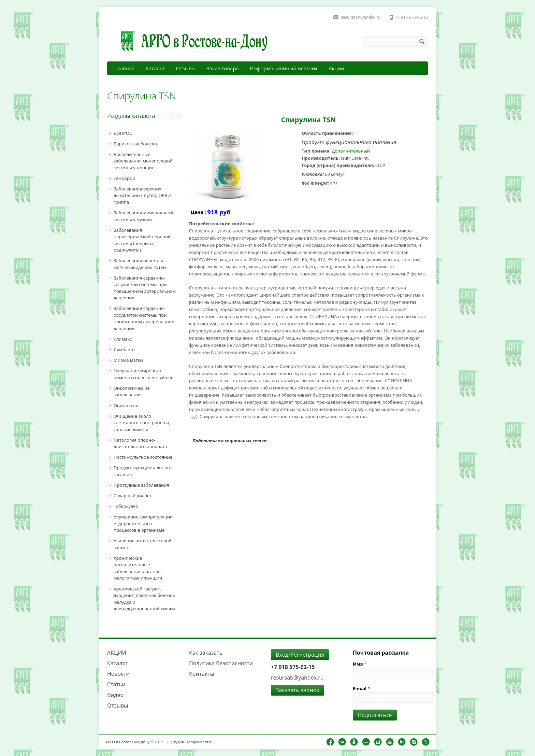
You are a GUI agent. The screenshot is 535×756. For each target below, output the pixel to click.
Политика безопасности (221, 663)
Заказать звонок (298, 690)
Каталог (155, 68)
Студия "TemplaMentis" (192, 742)
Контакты (202, 674)
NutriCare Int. (355, 158)
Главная (124, 68)
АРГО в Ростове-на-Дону (127, 742)
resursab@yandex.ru (361, 17)
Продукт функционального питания (349, 142)
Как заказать (206, 653)
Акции (336, 68)
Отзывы (186, 68)
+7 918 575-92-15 (411, 17)
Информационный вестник (284, 68)
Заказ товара (223, 68)
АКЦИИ (117, 653)
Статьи (116, 684)
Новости (118, 674)
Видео (115, 695)
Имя (360, 664)
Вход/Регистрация (300, 655)
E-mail (362, 688)
